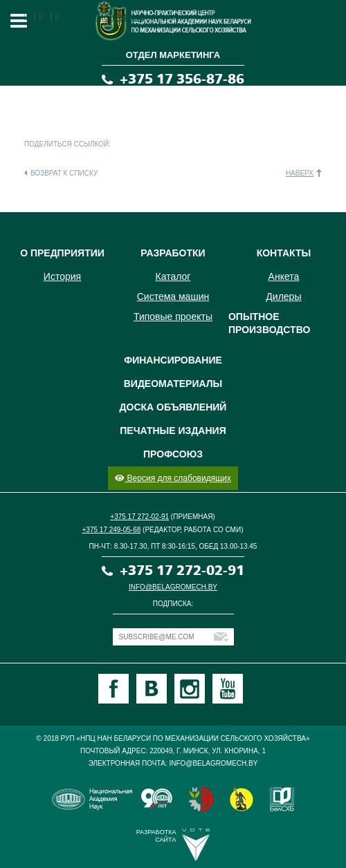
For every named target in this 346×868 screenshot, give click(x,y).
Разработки (173, 253)
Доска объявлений (173, 407)
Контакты (284, 253)
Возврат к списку (64, 173)
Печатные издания (173, 431)
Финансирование (173, 360)
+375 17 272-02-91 (139, 517)
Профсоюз (173, 454)
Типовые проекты (173, 317)
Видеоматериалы (173, 384)
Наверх (300, 173)
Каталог (173, 276)
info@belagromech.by (173, 587)
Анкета (284, 276)
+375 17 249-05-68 (112, 530)
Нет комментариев (103, 17)
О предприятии (62, 253)
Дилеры (283, 296)
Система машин (173, 296)
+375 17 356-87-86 (182, 79)
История (62, 276)
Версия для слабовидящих (173, 478)
